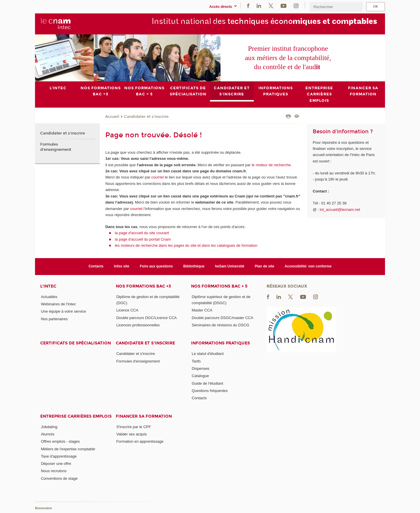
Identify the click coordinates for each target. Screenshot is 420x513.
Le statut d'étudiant (208, 354)
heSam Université (230, 266)
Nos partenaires (54, 319)
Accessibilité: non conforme (308, 266)
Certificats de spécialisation (76, 343)
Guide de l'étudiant (207, 383)
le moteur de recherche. (271, 165)
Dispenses (201, 368)
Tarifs (196, 361)
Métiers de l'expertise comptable (68, 449)
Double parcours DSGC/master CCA (222, 317)
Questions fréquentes (210, 391)
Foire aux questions (156, 266)
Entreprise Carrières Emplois (76, 416)
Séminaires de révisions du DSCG (220, 325)
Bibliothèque (194, 266)
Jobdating (49, 427)
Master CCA (202, 310)
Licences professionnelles (138, 325)
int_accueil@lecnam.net (340, 209)
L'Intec (48, 286)
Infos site (122, 266)
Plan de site (265, 266)
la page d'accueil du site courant (142, 233)
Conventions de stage (59, 478)
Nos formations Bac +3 (143, 286)
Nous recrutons (54, 471)
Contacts (96, 266)
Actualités (49, 296)
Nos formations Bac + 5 (219, 286)
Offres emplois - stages (60, 441)
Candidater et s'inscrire (146, 116)
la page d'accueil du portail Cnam (143, 239)
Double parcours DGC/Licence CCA (147, 317)
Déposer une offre (56, 464)
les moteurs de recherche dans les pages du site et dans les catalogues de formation (186, 245)
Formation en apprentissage (140, 441)
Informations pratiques (220, 343)
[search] (336, 7)
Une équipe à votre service (63, 311)
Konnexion (43, 508)
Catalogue (200, 376)
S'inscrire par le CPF (134, 427)
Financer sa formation (144, 416)
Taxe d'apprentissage (59, 456)
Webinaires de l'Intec (58, 304)
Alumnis (48, 434)
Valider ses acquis (132, 434)
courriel (158, 177)
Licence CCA (127, 310)
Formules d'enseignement (56, 147)
